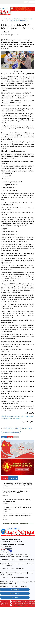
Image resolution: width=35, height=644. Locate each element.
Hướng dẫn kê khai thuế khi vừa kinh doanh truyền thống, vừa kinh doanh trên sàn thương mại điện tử (17, 484)
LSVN (17, 428)
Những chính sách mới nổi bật (11, 432)
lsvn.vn (10, 428)
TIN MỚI (5, 478)
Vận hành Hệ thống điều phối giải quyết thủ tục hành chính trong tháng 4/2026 (16, 492)
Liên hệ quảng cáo (15, 593)
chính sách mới (26, 428)
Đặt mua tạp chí (15, 589)
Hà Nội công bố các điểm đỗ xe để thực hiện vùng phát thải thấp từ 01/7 (17, 500)
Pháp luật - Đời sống (6, 20)
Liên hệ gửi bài (15, 597)
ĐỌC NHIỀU (13, 478)
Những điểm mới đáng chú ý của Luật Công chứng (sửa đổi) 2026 (17, 508)
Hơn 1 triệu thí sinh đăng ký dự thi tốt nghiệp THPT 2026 (17, 516)
